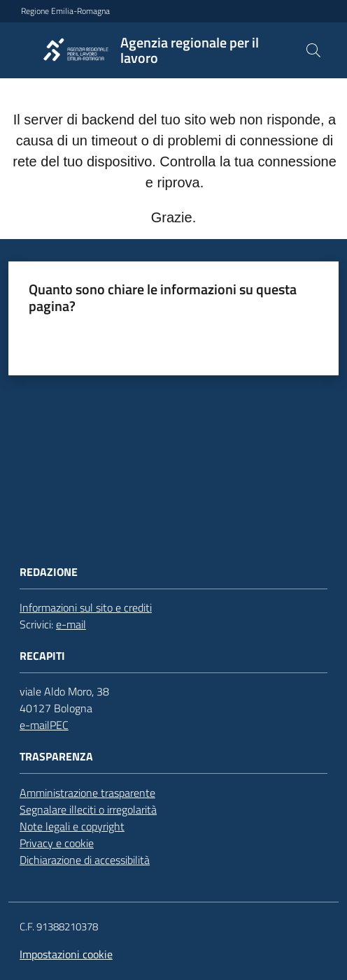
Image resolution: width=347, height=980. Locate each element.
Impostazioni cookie (66, 954)
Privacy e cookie (57, 843)
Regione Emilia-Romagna (65, 11)
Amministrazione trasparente (87, 793)
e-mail (71, 624)
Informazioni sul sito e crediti (86, 607)
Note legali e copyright (72, 826)
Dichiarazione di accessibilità (85, 860)
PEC (59, 725)
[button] (313, 50)
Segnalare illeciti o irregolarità (88, 809)
